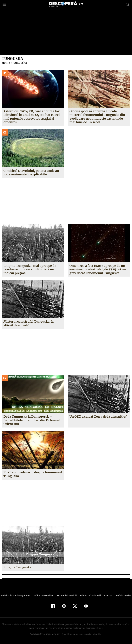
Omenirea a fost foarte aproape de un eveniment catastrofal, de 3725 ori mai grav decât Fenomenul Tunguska (98, 269)
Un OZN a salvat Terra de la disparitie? (98, 416)
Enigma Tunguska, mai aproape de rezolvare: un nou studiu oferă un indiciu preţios (30, 269)
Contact (107, 595)
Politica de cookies (44, 595)
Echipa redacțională (89, 595)
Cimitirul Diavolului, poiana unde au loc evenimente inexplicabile (31, 173)
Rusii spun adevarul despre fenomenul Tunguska (33, 474)
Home (6, 63)
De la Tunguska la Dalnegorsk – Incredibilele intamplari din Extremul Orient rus (32, 420)
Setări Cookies (122, 595)
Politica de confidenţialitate (17, 595)
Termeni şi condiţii (66, 595)
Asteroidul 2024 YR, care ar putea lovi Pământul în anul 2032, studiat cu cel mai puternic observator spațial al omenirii (32, 117)
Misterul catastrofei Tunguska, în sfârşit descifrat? (29, 323)
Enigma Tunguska (18, 567)
